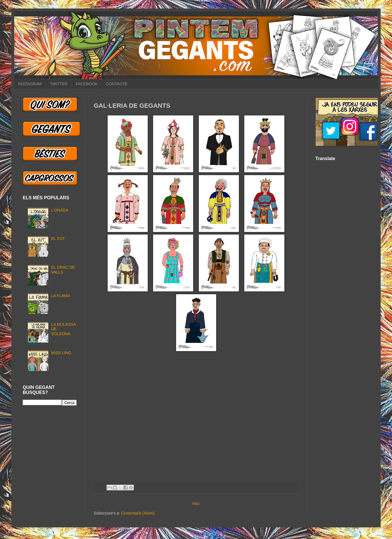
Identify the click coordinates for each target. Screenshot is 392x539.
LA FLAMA (61, 296)
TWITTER (59, 84)
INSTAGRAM (30, 84)
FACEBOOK (86, 84)
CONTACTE (116, 84)
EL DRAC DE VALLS (63, 270)
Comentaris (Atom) (138, 513)
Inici (196, 503)
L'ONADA (60, 210)
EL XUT (58, 239)
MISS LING (61, 353)
